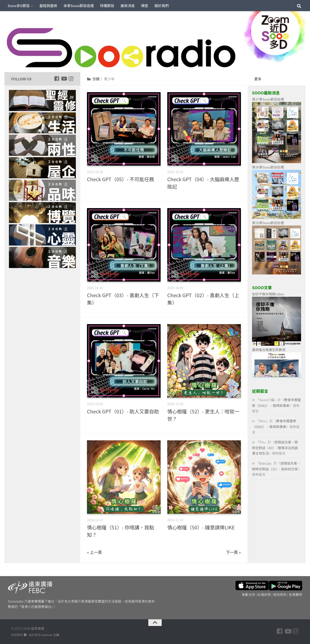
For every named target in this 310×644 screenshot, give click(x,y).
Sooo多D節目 (19, 6)
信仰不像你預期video (268, 294)
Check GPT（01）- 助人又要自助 (123, 411)
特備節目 (107, 6)
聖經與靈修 (48, 6)
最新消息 (128, 6)
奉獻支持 (248, 594)
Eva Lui (265, 463)
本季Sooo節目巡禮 (79, 6)
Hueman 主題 (50, 635)
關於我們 (162, 6)
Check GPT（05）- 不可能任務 (120, 179)
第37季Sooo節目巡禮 (268, 99)
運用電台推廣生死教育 (269, 350)
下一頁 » (233, 552)
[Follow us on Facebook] (57, 79)
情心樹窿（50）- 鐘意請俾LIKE (201, 527)
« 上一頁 (94, 552)
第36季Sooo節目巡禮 (268, 167)
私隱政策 (264, 594)
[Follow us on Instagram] (71, 79)
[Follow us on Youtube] (64, 79)
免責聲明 (296, 594)
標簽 (145, 6)
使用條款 (280, 594)
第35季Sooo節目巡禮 (268, 223)
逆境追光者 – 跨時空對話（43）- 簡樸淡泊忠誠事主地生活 (275, 448)
